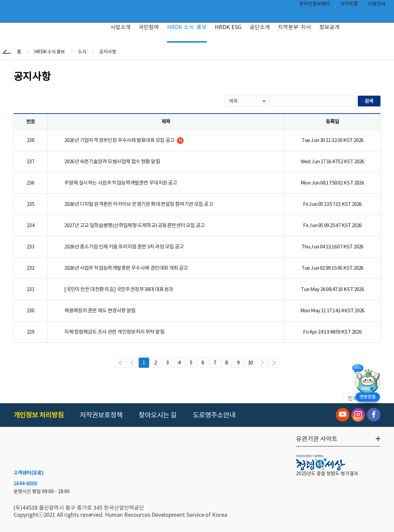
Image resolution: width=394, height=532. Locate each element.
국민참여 (149, 27)
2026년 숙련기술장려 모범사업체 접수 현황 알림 (112, 161)
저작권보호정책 (101, 415)
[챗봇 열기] (367, 385)
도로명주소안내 (214, 415)
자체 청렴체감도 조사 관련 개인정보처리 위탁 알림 (114, 332)
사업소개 (120, 27)
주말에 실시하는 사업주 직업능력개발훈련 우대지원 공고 (121, 183)
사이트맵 (349, 5)
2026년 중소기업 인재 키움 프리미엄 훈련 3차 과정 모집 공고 (124, 247)
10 (250, 362)
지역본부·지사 (295, 27)
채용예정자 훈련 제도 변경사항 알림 (100, 310)
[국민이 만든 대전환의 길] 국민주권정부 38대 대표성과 (119, 289)
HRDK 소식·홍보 (187, 27)
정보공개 (329, 27)
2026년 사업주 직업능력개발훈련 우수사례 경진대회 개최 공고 (126, 268)
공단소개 (260, 27)
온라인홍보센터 (315, 5)
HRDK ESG (228, 27)
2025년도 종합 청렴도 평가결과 (327, 474)
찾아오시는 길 (158, 415)
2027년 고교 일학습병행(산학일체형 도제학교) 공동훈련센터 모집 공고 (135, 225)
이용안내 (377, 5)
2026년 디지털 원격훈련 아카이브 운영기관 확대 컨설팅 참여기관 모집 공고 (139, 204)
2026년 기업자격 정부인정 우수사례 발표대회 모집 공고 (124, 140)
